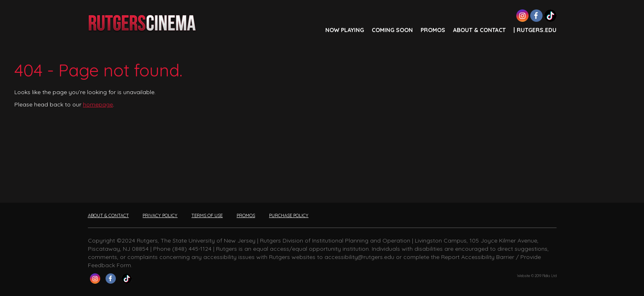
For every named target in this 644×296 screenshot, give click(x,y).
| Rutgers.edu (535, 30)
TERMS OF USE (207, 215)
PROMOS (433, 30)
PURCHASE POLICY (289, 215)
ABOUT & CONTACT (479, 30)
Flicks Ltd (549, 276)
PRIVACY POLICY (160, 215)
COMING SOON (392, 30)
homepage (98, 104)
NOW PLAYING (345, 30)
